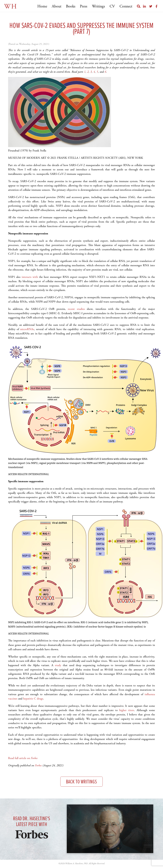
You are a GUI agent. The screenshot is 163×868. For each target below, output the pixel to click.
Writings (98, 6)
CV (112, 6)
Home (42, 6)
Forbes (38, 765)
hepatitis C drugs (33, 699)
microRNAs (27, 329)
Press (84, 6)
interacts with (30, 277)
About (57, 6)
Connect (126, 6)
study (58, 665)
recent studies (76, 309)
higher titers (127, 710)
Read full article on (23, 758)
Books (71, 6)
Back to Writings (81, 782)
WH (11, 7)
